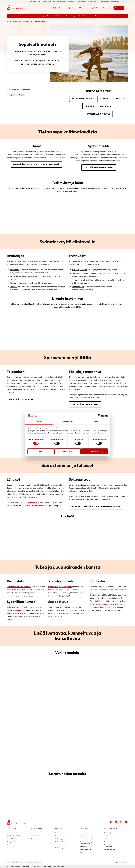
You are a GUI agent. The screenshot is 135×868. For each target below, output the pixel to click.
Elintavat (106, 99)
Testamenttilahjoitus (61, 842)
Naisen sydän (115, 2)
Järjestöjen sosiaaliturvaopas (68, 613)
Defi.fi (82, 853)
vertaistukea (34, 502)
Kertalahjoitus (60, 833)
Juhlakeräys (59, 845)
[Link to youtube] (126, 822)
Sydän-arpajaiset (61, 839)
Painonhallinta (78, 287)
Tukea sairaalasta (37, 839)
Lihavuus (14, 287)
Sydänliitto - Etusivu (22, 8)
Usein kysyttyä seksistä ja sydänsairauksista (96, 506)
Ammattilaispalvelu (93, 2)
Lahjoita (118, 8)
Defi (39, 2)
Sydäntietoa (57, 8)
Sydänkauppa (82, 2)
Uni (73, 273)
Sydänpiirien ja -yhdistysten (60, 587)
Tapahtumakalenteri (86, 850)
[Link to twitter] (116, 822)
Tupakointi (14, 276)
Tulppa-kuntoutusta (119, 595)
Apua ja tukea (70, 8)
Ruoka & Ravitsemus (13, 839)
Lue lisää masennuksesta (85, 404)
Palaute (106, 842)
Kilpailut (106, 836)
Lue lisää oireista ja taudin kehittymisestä (36, 164)
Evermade (125, 862)
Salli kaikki (94, 451)
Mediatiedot (108, 839)
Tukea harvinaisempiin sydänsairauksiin (87, 843)
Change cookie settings (15, 95)
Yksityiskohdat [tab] (67, 422)
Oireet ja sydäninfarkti (99, 91)
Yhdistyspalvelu (105, 2)
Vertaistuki (106, 106)
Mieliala (121, 99)
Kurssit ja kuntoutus (99, 114)
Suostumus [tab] (39, 422)
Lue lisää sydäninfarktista (99, 167)
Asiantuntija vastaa (110, 833)
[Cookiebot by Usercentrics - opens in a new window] (99, 415)
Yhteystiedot (107, 8)
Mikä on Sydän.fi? (111, 829)
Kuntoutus (34, 833)
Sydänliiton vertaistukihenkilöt (19, 587)
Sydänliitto (33, 2)
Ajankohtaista (84, 833)
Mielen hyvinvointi (80, 270)
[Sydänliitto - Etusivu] (16, 822)
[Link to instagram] (121, 822)
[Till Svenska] (126, 2)
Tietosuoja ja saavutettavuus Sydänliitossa (113, 846)
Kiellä (40, 451)
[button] (127, 8)
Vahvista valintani (67, 451)
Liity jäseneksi (84, 836)
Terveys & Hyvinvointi (13, 842)
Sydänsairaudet (28, 21)
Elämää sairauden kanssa (15, 836)
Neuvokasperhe (62, 2)
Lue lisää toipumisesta (21, 399)
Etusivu (9, 21)
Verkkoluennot (11, 845)
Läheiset (90, 106)
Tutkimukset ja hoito (83, 99)
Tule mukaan (83, 8)
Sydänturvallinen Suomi (49, 2)
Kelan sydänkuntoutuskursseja (102, 604)
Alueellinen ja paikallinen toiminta (90, 839)
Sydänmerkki (72, 2)
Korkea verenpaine (18, 283)
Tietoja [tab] (96, 422)
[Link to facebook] (111, 822)
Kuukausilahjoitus (61, 836)
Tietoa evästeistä (109, 850)
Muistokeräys (59, 848)
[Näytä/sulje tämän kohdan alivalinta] (63, 8)
